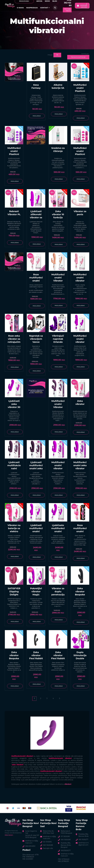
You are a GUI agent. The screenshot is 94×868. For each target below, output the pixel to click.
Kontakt (45, 8)
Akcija (39, 1)
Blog (55, 1)
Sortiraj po (85, 54)
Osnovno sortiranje (78, 57)
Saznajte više (48, 848)
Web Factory (9, 835)
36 (57, 55)
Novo (47, 1)
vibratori (68, 784)
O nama (20, 8)
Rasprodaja (32, 8)
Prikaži (50, 55)
